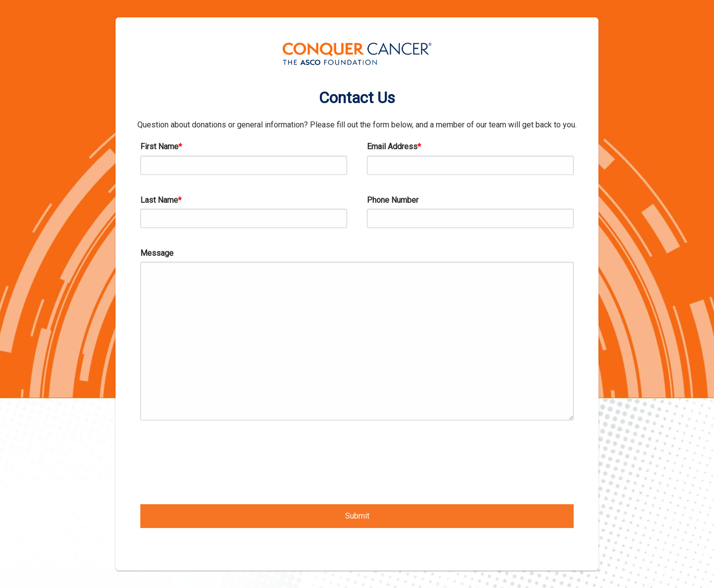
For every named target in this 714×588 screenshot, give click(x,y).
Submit (357, 516)
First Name (159, 147)
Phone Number (393, 200)
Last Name (159, 200)
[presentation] (216, 460)
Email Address (392, 147)
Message (157, 253)
